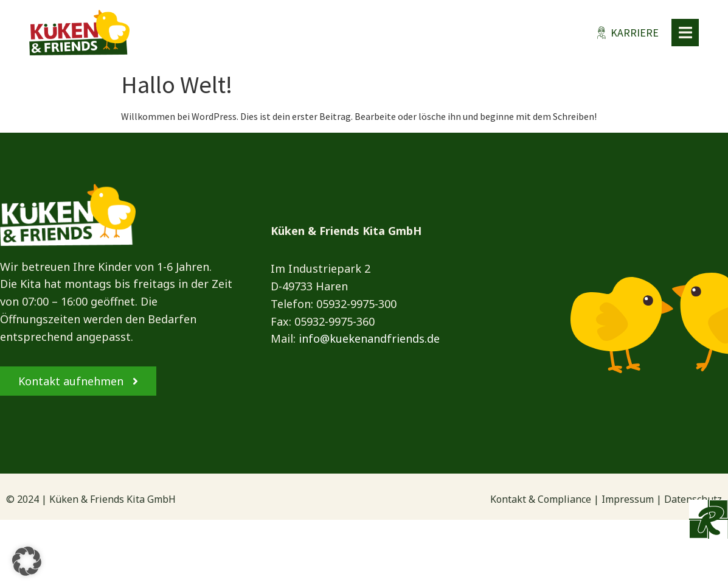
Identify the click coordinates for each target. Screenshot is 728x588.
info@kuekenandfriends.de (369, 338)
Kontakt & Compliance (541, 499)
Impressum (628, 499)
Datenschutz (693, 499)
